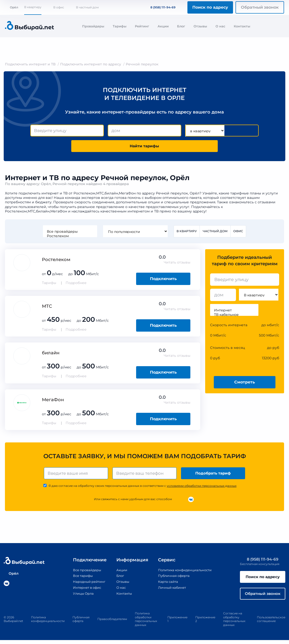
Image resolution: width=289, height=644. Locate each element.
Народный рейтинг (86, 584)
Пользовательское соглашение (271, 623)
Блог (181, 26)
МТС (47, 308)
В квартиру (33, 7)
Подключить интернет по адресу (91, 64)
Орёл (12, 7)
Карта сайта (166, 584)
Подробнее (76, 284)
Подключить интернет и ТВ (30, 64)
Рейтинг (142, 26)
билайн (51, 355)
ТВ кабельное (234, 316)
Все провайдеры (70, 233)
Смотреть (245, 384)
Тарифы (120, 26)
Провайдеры (93, 26)
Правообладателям (112, 623)
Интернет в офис (83, 590)
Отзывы (200, 26)
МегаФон (53, 401)
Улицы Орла (79, 595)
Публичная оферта (172, 578)
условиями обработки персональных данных (202, 488)
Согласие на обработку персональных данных (234, 623)
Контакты (242, 26)
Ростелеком (70, 237)
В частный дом (87, 7)
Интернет (234, 312)
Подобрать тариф (214, 475)
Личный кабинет (170, 590)
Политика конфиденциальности (184, 572)
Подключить (163, 280)
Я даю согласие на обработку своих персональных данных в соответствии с (143, 488)
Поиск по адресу (210, 7)
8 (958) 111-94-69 (160, 7)
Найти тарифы (144, 147)
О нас (220, 26)
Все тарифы (79, 578)
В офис (59, 7)
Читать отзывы (177, 264)
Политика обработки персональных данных (146, 623)
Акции (163, 26)
